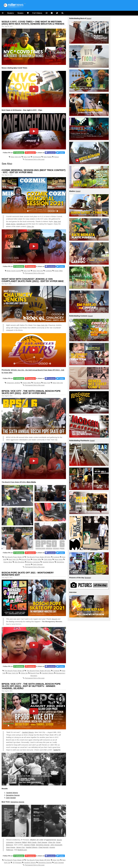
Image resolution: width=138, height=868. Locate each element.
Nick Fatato (48, 157)
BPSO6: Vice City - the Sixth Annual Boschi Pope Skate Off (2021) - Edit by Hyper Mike (31, 392)
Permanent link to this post (35, 159)
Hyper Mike (58, 271)
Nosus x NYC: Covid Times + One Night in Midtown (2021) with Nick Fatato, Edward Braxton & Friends (33, 23)
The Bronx (37, 383)
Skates (20, 13)
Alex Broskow (20, 562)
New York (27, 157)
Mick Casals (32, 842)
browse (88, 578)
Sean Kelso (59, 559)
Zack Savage (38, 564)
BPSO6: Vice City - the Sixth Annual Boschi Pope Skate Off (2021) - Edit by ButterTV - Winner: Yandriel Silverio (31, 686)
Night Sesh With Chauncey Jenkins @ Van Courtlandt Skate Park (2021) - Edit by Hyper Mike (33, 280)
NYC (15, 68)
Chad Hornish (43, 847)
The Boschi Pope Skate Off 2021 (39, 557)
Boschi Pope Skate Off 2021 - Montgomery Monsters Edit (28, 574)
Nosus (56, 157)
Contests (49, 271)
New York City (16, 157)
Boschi (55, 619)
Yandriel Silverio (48, 562)
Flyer (8, 624)
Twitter (61, 153)
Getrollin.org (21, 224)
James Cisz (20, 847)
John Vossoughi (56, 845)
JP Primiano (17, 863)
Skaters (10, 13)
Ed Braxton (37, 157)
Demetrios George (13, 795)
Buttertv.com (22, 850)
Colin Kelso (48, 559)
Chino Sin (30, 226)
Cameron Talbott (21, 842)
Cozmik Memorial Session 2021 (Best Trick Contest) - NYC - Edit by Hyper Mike (34, 171)
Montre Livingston (33, 562)
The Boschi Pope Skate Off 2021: (19, 482)
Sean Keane (11, 847)
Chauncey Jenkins (13, 383)
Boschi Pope (26, 559)
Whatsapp (20, 153)
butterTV (57, 750)
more (89, 18)
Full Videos (37, 13)
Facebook (51, 153)
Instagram (31, 153)
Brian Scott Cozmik (14, 271)
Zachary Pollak (30, 845)
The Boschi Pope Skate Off (14, 557)
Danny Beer (8, 562)
